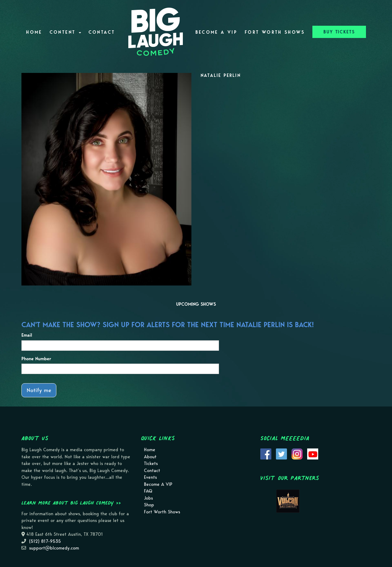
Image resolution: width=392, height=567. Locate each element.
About (150, 457)
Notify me (39, 390)
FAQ (148, 491)
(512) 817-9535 (45, 541)
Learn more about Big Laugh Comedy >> (71, 503)
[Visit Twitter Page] (281, 454)
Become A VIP (216, 32)
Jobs (148, 498)
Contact (102, 32)
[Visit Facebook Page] (266, 454)
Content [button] (65, 32)
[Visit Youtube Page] (313, 454)
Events (150, 477)
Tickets (151, 463)
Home (34, 32)
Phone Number (36, 359)
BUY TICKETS (339, 32)
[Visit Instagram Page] (297, 454)
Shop (149, 505)
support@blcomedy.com (54, 548)
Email (27, 335)
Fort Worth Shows (275, 32)
